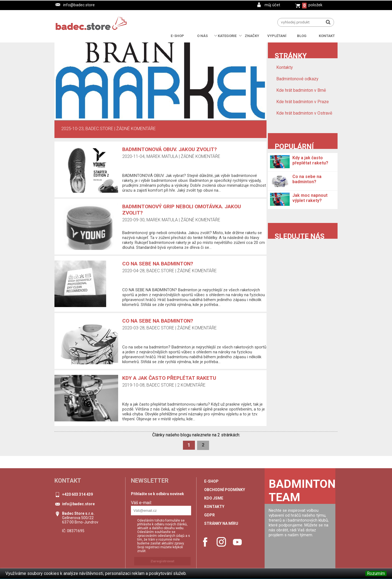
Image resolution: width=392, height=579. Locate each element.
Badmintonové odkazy (297, 79)
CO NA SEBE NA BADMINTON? (158, 264)
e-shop (211, 481)
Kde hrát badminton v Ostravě (304, 113)
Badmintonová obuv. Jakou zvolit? (169, 149)
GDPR (209, 515)
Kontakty (285, 67)
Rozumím (376, 573)
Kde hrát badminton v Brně (301, 90)
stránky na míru (221, 523)
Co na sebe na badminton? (158, 321)
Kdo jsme (214, 498)
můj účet (272, 5)
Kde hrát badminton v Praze (303, 102)
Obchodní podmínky (225, 490)
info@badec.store (79, 5)
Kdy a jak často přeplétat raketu (169, 378)
